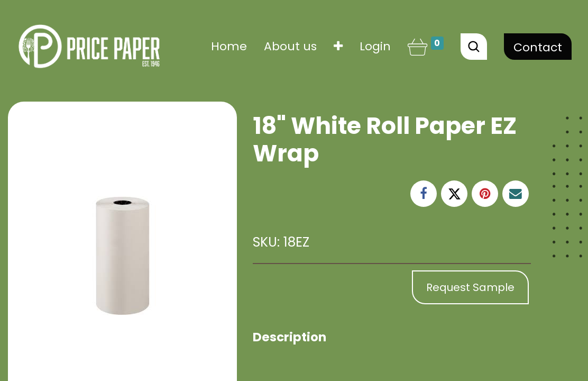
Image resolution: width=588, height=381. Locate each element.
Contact (538, 47)
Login (375, 46)
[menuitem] (229, 46)
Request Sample (470, 287)
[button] (338, 46)
